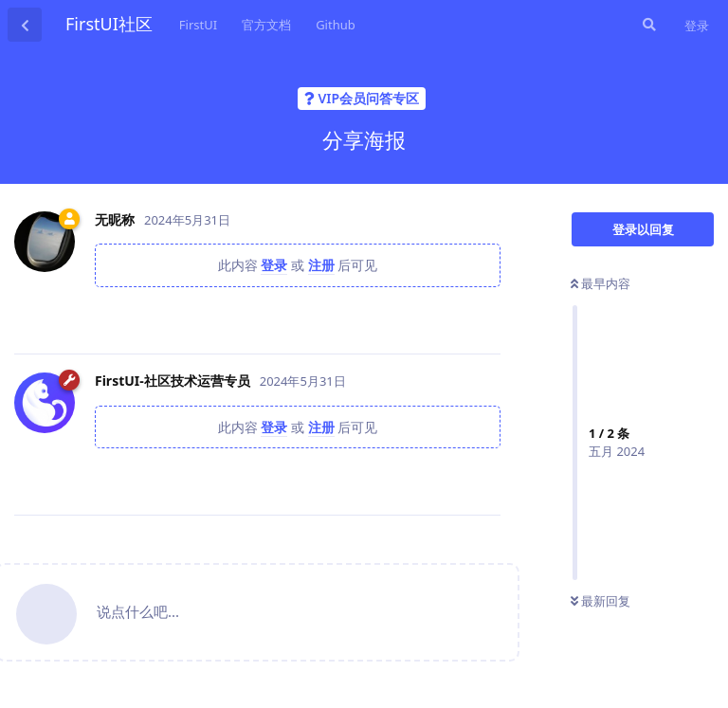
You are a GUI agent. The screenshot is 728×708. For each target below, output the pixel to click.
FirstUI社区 (109, 24)
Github (336, 25)
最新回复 (601, 601)
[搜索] (647, 25)
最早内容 (601, 283)
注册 (321, 265)
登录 (697, 26)
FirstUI (198, 25)
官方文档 (266, 25)
